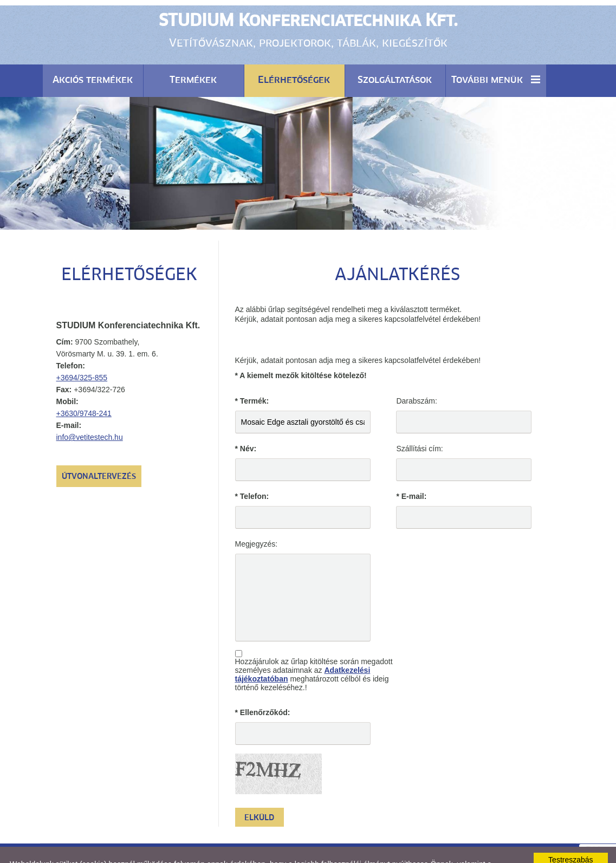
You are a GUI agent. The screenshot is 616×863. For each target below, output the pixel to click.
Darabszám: (416, 374)
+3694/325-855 (82, 351)
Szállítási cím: (419, 421)
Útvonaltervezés (99, 450)
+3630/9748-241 (84, 386)
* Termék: (252, 374)
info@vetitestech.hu (90, 410)
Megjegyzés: (257, 517)
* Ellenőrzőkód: (263, 685)
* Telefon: (252, 469)
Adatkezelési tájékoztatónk (420, 846)
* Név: (246, 421)
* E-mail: (411, 469)
